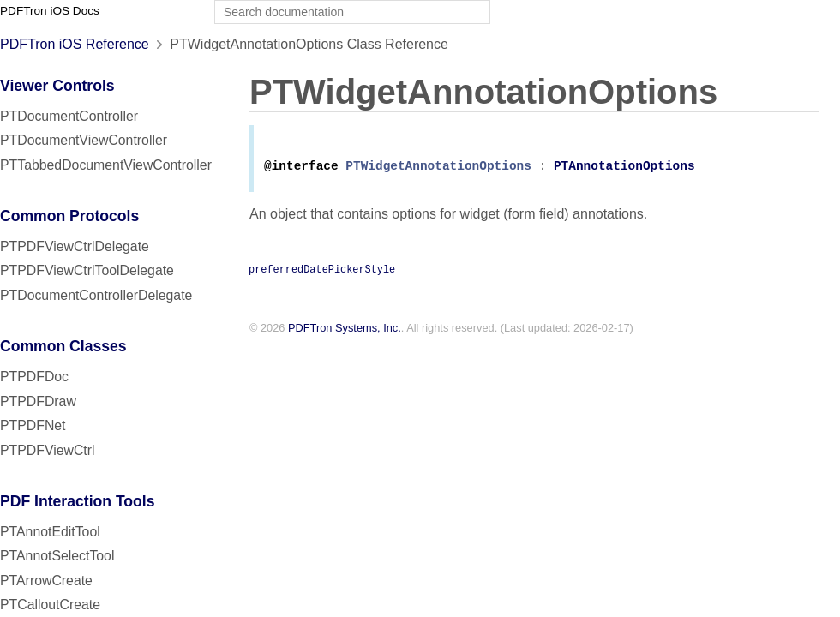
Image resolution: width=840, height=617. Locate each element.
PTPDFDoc (34, 377)
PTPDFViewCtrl (48, 450)
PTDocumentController (69, 116)
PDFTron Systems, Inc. (345, 331)
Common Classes (63, 346)
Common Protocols (69, 216)
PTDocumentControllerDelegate (96, 295)
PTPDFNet (33, 425)
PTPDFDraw (38, 401)
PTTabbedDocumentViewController (106, 165)
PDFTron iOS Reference (75, 44)
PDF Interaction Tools (78, 501)
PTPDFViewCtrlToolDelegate (87, 270)
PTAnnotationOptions (624, 169)
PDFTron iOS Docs (50, 11)
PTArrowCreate (46, 581)
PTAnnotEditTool (50, 532)
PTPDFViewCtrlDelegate (75, 246)
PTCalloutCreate (50, 605)
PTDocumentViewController (84, 140)
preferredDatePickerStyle (322, 272)
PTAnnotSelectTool (57, 556)
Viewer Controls (57, 86)
